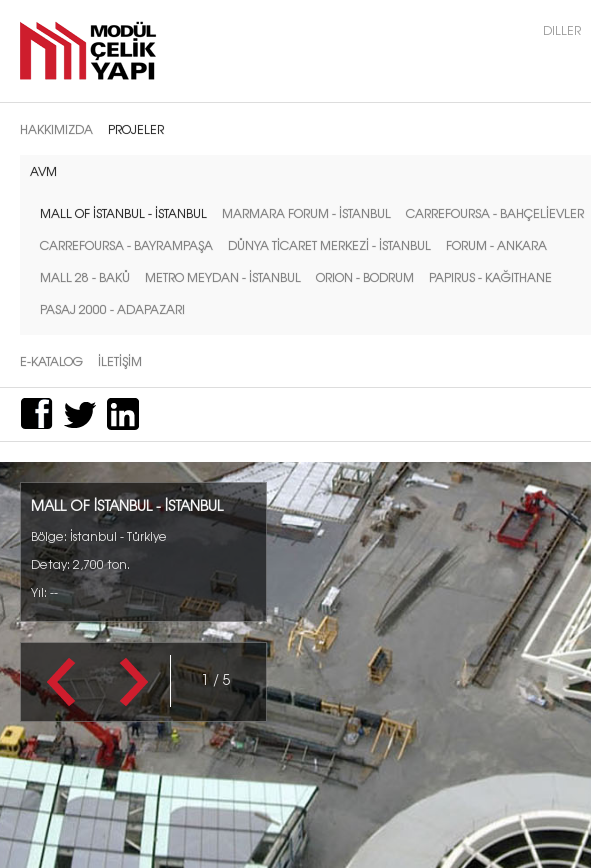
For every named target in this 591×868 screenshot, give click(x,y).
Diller (562, 30)
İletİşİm (120, 361)
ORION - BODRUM (365, 277)
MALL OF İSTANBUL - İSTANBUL (123, 213)
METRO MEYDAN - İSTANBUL (223, 277)
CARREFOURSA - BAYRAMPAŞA (126, 245)
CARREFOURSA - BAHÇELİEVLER (495, 213)
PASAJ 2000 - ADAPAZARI (112, 309)
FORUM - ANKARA (496, 245)
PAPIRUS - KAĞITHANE (490, 277)
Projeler (136, 129)
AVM (43, 171)
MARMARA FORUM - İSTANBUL (306, 213)
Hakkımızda (56, 129)
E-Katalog (51, 361)
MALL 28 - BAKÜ (85, 277)
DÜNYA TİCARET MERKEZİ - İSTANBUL (329, 245)
